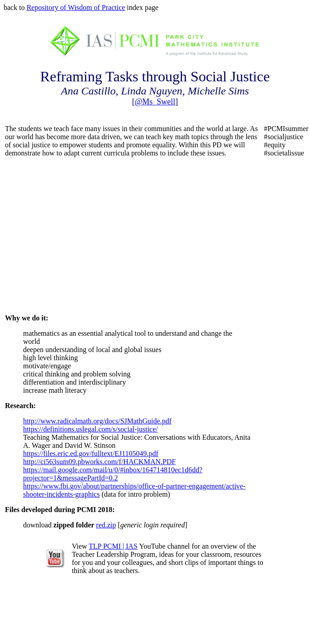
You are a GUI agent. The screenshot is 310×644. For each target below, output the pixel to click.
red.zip (106, 525)
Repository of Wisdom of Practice (76, 7)
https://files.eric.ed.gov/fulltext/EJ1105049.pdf (91, 454)
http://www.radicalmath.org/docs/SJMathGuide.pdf (97, 421)
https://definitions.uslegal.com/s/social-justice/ (91, 429)
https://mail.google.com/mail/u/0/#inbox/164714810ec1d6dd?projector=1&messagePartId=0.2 (113, 474)
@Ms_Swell (155, 102)
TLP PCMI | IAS (113, 546)
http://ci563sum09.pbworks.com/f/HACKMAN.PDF (99, 462)
